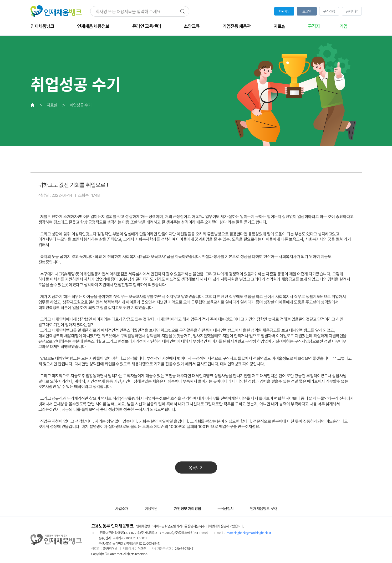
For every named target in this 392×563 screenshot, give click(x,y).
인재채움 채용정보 (93, 26)
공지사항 (352, 11)
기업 (343, 26)
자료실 (280, 26)
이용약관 (151, 508)
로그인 (307, 11)
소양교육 (192, 26)
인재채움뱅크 (42, 26)
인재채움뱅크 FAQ (263, 508)
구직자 (314, 26)
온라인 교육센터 (146, 26)
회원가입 (284, 11)
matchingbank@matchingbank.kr (249, 533)
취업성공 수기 (81, 105)
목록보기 (196, 468)
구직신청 (329, 11)
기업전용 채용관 (237, 26)
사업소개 (122, 508)
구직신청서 (226, 508)
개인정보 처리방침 (187, 508)
